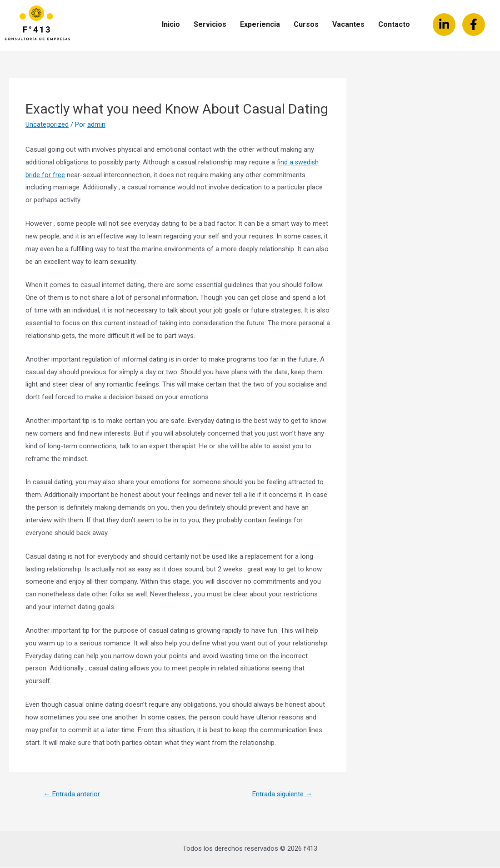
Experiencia (260, 24)
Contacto (394, 24)
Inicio (171, 24)
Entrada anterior (73, 794)
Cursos (306, 24)
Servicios (210, 24)
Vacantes (348, 24)
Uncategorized (47, 124)
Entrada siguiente (280, 794)
